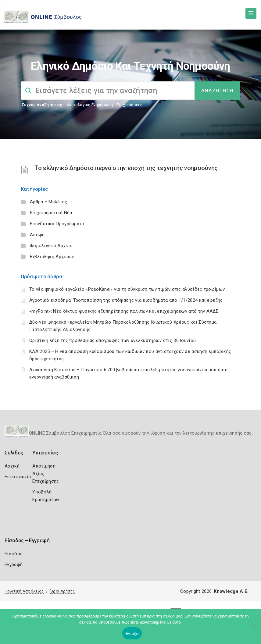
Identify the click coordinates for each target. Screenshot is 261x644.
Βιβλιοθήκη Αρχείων (52, 257)
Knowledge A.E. (231, 591)
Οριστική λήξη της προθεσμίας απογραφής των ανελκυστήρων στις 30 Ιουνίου (113, 340)
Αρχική (12, 466)
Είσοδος (14, 554)
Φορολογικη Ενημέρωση (90, 105)
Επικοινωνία (18, 477)
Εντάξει (132, 633)
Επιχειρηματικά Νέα (51, 213)
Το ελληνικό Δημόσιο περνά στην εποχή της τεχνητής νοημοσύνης (126, 168)
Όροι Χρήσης (63, 591)
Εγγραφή (14, 564)
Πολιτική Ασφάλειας (24, 591)
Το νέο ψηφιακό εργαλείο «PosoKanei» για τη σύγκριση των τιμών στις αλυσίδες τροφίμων (127, 289)
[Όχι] (253, 629)
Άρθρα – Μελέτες (49, 202)
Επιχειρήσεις (129, 105)
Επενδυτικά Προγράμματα (57, 224)
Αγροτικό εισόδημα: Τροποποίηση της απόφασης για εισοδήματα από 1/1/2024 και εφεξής (126, 300)
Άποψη (37, 235)
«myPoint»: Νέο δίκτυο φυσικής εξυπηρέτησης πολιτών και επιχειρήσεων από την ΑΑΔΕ (124, 311)
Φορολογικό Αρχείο (51, 246)
